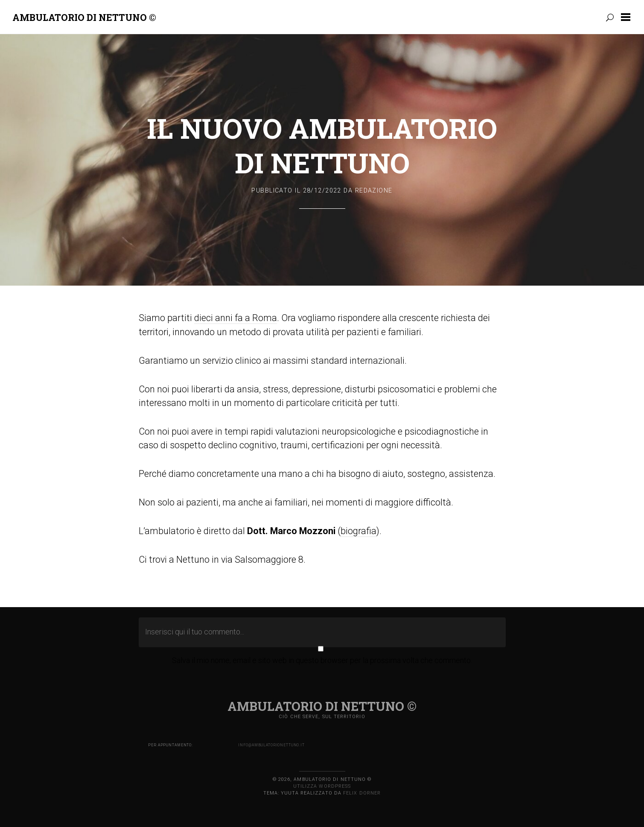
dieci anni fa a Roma (236, 318)
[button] (627, 17)
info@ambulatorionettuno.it (271, 745)
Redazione (374, 191)
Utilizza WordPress (322, 786)
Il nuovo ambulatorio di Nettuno (322, 145)
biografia (358, 531)
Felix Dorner (362, 793)
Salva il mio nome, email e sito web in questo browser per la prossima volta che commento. (322, 660)
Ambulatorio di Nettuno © (84, 17)
